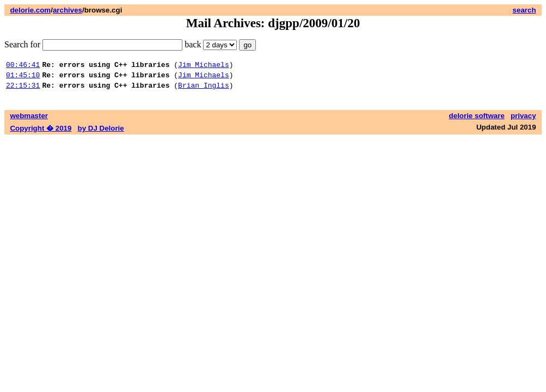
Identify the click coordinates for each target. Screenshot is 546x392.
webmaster (29, 121)
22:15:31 (23, 90)
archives (68, 10)
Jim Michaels (204, 66)
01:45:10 (23, 78)
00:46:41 (23, 66)
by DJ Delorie (101, 133)
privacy (523, 121)
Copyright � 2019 (41, 133)
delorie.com (30, 10)
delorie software (477, 121)
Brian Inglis (204, 90)
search (524, 10)
